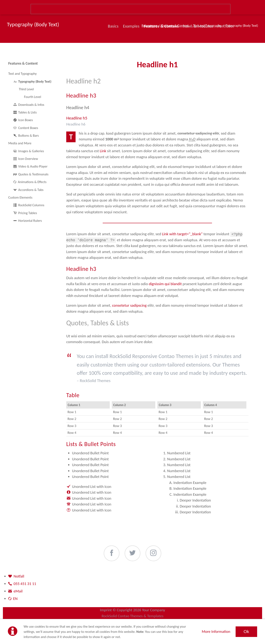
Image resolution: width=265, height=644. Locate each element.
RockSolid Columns (31, 205)
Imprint (106, 610)
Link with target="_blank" (182, 234)
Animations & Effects (32, 182)
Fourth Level (33, 97)
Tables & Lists (27, 112)
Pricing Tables (28, 213)
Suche (131, 9)
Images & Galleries (31, 151)
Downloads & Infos (31, 105)
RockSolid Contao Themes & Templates (133, 616)
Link (103, 151)
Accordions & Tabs (31, 190)
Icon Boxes (26, 120)
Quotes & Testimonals (33, 174)
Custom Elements (20, 197)
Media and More (20, 143)
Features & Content (23, 63)
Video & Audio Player (33, 166)
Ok (246, 631)
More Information (216, 631)
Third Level (26, 89)
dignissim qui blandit (165, 284)
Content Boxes (28, 128)
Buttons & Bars (28, 135)
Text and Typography (22, 74)
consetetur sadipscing (129, 305)
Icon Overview (28, 159)
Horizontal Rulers (30, 221)
